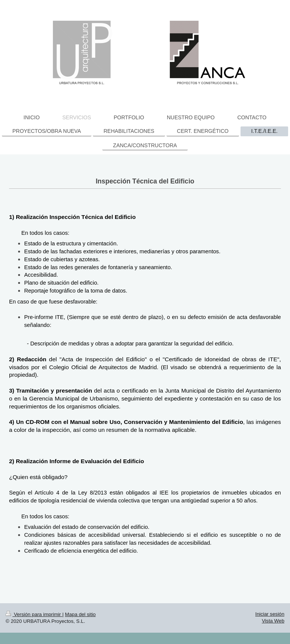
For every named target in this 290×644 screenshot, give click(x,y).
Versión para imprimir (34, 614)
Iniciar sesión (270, 614)
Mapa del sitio (80, 614)
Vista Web (273, 621)
